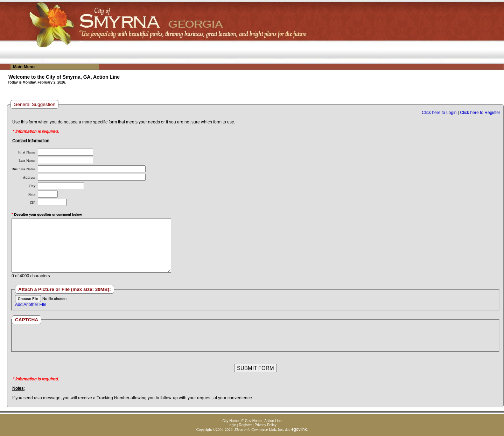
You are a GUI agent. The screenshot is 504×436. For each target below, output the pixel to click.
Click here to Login (439, 113)
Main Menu (24, 67)
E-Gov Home (252, 421)
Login (232, 425)
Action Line (273, 421)
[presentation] (255, 338)
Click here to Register (480, 113)
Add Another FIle (31, 305)
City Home (230, 421)
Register (245, 425)
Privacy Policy (265, 425)
